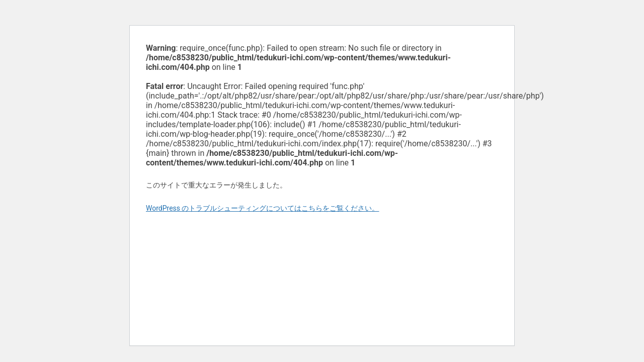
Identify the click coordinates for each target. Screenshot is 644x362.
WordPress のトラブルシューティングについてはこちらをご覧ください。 (263, 208)
